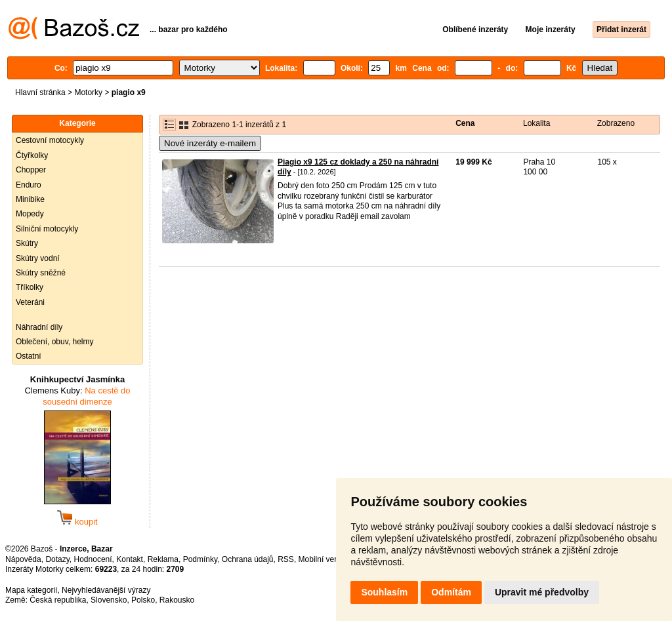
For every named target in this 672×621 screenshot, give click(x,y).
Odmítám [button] (451, 592)
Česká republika (58, 600)
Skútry (27, 243)
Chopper (31, 170)
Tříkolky (30, 287)
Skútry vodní (38, 258)
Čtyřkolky (32, 155)
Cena (465, 123)
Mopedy (30, 214)
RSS (286, 559)
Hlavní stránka (40, 92)
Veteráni (30, 302)
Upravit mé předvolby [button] (542, 592)
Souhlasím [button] (384, 592)
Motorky (88, 92)
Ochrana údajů (248, 559)
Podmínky (200, 559)
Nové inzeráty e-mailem (210, 143)
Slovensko (109, 600)
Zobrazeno (616, 123)
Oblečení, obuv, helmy (55, 342)
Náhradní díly (39, 327)
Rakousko (177, 600)
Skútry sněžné (41, 273)
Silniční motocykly (47, 229)
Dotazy (57, 559)
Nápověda (23, 559)
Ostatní (29, 356)
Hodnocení (93, 559)
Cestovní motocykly (50, 140)
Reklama (163, 559)
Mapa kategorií (31, 590)
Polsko (143, 600)
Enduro (29, 185)
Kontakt (130, 559)
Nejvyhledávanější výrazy (106, 590)
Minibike (30, 199)
